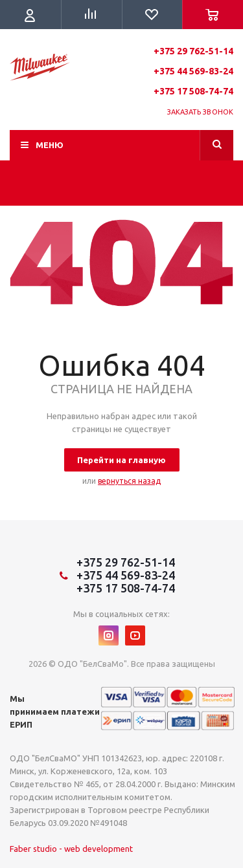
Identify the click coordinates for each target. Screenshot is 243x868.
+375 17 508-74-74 (193, 91)
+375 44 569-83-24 (193, 71)
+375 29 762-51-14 (193, 51)
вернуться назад (129, 481)
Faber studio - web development (71, 849)
